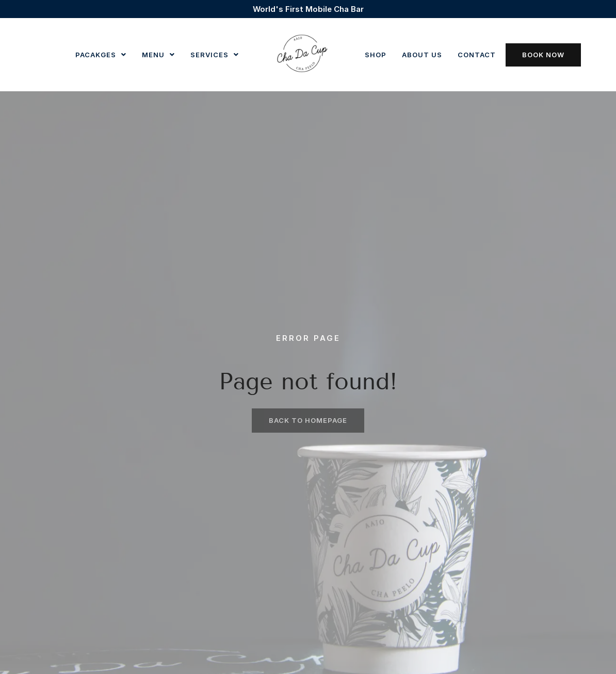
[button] (101, 55)
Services (215, 55)
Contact (477, 55)
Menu (158, 55)
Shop (376, 55)
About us (422, 55)
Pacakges (101, 55)
